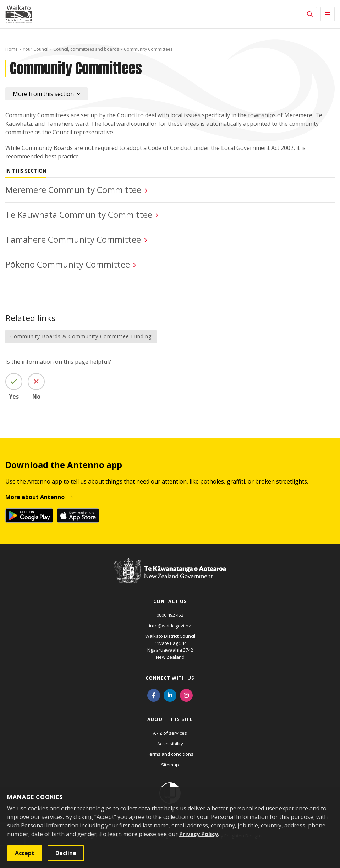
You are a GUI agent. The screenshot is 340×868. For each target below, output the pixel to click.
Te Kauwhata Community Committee (79, 214)
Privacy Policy (199, 834)
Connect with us (170, 678)
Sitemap (170, 765)
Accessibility (170, 744)
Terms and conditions (170, 754)
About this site (170, 719)
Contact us (170, 601)
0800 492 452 (170, 615)
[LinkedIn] (170, 695)
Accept (25, 853)
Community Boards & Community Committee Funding (81, 336)
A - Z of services (170, 733)
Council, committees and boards (86, 49)
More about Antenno (35, 497)
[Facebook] (154, 695)
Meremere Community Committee (73, 190)
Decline (66, 853)
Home (12, 49)
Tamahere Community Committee (73, 239)
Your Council (35, 49)
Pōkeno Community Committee (68, 264)
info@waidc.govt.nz (170, 626)
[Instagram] (186, 695)
